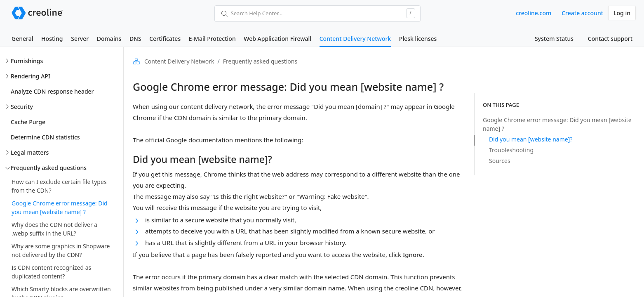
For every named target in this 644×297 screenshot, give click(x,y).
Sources (500, 161)
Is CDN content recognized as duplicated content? (51, 272)
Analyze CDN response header (52, 91)
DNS (135, 39)
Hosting (52, 39)
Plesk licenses (418, 39)
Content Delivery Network (355, 39)
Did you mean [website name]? (531, 139)
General (22, 39)
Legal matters (30, 152)
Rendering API (31, 76)
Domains (109, 39)
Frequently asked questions (49, 168)
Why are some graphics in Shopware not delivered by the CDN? (61, 250)
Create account (582, 13)
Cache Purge (28, 122)
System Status (554, 39)
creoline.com (534, 13)
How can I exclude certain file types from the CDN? (59, 186)
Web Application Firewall (277, 39)
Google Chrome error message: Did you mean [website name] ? (60, 207)
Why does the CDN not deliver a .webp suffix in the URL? (54, 229)
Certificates (165, 39)
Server (80, 39)
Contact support (610, 39)
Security (22, 107)
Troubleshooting (511, 150)
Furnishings (27, 61)
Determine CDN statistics (45, 137)
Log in (622, 13)
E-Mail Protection (212, 39)
